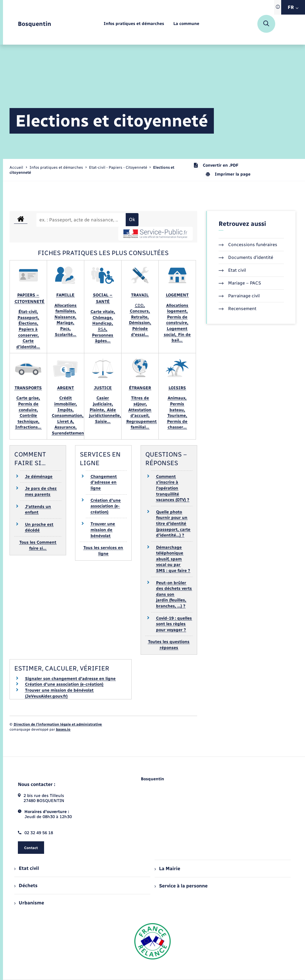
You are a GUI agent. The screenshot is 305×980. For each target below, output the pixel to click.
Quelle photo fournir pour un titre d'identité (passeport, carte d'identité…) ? (173, 524)
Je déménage (39, 477)
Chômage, (103, 318)
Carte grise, (28, 398)
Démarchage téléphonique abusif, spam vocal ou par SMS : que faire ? (173, 559)
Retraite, (140, 317)
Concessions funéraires (248, 245)
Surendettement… (71, 433)
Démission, (140, 323)
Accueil (16, 167)
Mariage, (65, 323)
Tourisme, (177, 416)
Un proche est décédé (39, 527)
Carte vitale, (103, 312)
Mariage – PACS (240, 283)
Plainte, (98, 410)
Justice (103, 388)
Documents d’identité (246, 257)
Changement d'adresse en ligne (104, 482)
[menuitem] (134, 24)
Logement (177, 295)
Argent (66, 388)
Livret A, (66, 422)
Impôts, (66, 410)
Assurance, (66, 427)
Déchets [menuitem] (26, 886)
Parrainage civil (239, 296)
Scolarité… (66, 335)
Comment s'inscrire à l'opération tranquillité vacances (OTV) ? (173, 488)
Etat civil (232, 270)
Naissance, (65, 317)
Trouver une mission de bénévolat (103, 530)
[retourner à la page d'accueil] (35, 24)
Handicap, (103, 323)
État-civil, (28, 312)
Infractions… (28, 427)
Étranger (140, 388)
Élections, (28, 323)
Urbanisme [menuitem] (29, 903)
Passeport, (28, 318)
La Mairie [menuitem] (167, 869)
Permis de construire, (177, 320)
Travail (140, 295)
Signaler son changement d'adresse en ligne (70, 679)
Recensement (238, 309)
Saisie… (103, 422)
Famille (65, 295)
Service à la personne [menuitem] (181, 886)
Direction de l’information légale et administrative (58, 724)
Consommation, (68, 416)
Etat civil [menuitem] (27, 868)
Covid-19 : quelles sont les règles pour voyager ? (174, 624)
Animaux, (177, 398)
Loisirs (177, 388)
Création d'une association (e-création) (106, 506)
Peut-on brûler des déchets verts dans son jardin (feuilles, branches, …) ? (174, 594)
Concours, (140, 311)
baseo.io (63, 729)
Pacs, (65, 329)
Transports (28, 388)
